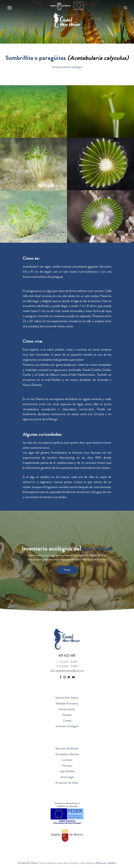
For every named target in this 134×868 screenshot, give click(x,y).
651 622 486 (67, 656)
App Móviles (67, 772)
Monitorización (67, 710)
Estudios (67, 715)
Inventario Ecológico (67, 727)
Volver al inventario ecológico (67, 67)
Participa (67, 766)
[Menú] (10, 8)
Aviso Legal (67, 777)
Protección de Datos (67, 783)
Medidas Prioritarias (67, 704)
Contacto (67, 760)
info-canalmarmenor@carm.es (67, 671)
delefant (112, 863)
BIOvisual (101, 863)
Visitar (67, 570)
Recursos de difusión (67, 749)
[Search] (126, 8)
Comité (67, 721)
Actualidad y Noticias (67, 755)
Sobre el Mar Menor (67, 698)
